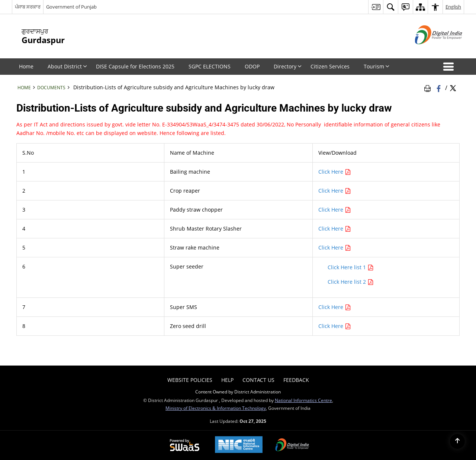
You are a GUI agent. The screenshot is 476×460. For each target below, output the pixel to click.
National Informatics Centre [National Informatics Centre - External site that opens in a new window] (303, 400)
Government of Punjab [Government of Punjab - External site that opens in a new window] (71, 7)
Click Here (335, 172)
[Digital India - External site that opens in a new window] (429, 50)
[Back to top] (457, 441)
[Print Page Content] (429, 87)
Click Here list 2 (351, 282)
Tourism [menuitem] (377, 66)
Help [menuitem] (227, 380)
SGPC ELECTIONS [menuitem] (210, 66)
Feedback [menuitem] (296, 380)
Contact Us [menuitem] (258, 380)
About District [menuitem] (67, 66)
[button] (450, 67)
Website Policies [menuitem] (190, 380)
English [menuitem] (453, 7)
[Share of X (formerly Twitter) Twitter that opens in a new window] (453, 87)
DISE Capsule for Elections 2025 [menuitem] (135, 66)
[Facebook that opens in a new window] (439, 87)
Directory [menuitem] (288, 66)
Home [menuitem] (26, 66)
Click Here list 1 (351, 267)
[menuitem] (376, 7)
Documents (51, 87)
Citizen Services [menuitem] (330, 66)
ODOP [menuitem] (252, 66)
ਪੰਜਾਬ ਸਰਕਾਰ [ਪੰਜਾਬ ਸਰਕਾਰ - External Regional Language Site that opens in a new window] (28, 7)
